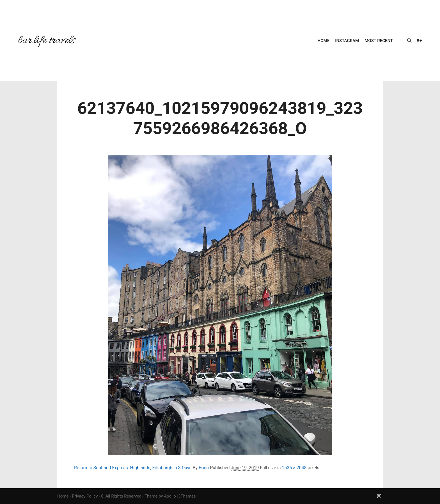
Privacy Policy (85, 496)
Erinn (204, 468)
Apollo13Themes (180, 496)
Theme (151, 496)
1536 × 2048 (294, 468)
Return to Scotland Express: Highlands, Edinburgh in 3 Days (133, 468)
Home (63, 496)
